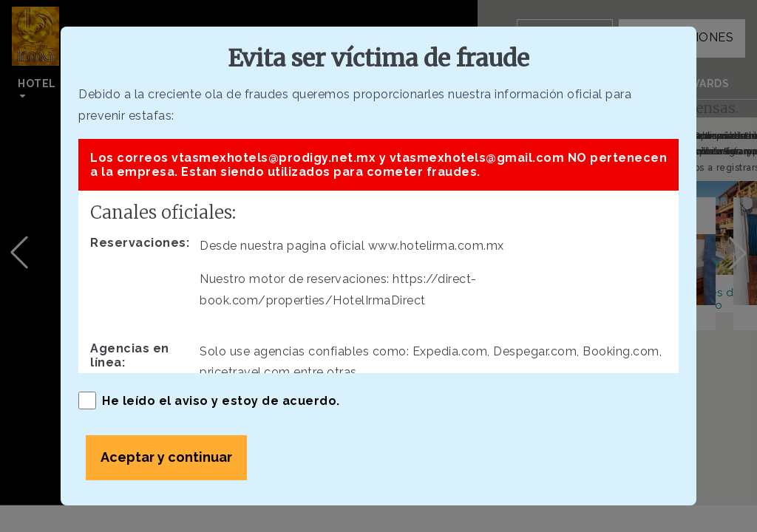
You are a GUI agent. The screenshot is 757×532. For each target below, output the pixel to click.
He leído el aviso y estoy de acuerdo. (209, 400)
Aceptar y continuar (166, 457)
